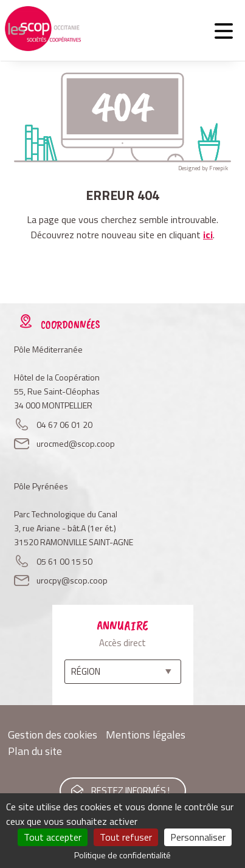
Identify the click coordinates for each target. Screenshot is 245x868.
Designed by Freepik (203, 168)
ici (208, 235)
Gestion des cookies (53, 735)
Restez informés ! (130, 790)
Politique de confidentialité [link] (122, 855)
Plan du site (35, 751)
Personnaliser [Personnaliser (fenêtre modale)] (198, 837)
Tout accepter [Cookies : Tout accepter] (53, 837)
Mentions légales (146, 735)
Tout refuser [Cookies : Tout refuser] (126, 837)
